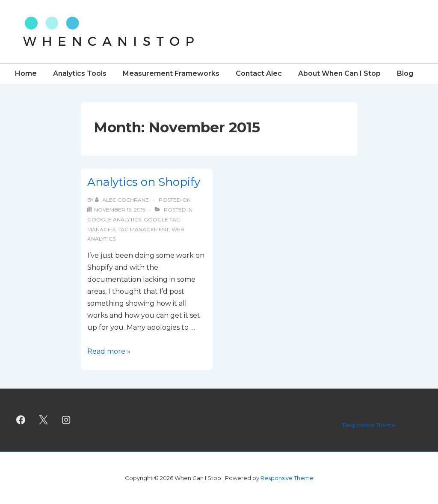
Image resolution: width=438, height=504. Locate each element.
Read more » (109, 351)
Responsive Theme (369, 425)
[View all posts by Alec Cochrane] (123, 200)
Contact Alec (259, 73)
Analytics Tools (80, 73)
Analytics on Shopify (144, 182)
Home (26, 73)
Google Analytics (114, 219)
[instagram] (66, 420)
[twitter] (44, 420)
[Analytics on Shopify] (120, 210)
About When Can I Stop (339, 73)
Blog (405, 73)
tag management (143, 229)
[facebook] (21, 420)
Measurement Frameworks (171, 73)
